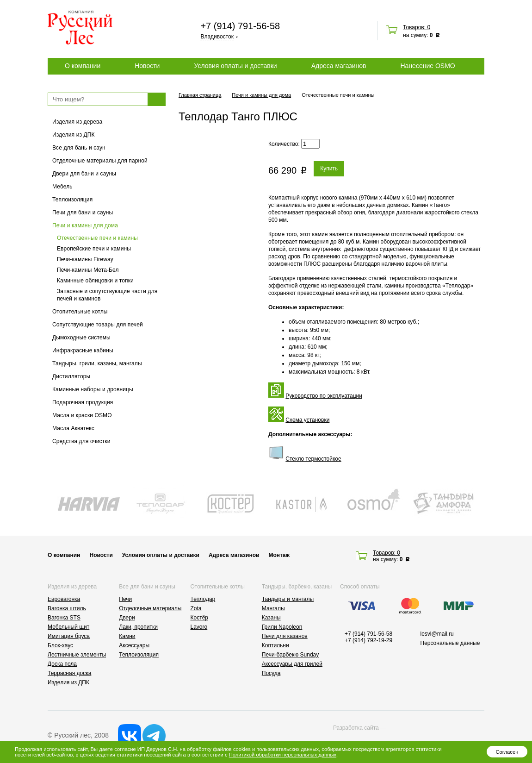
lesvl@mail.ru (437, 634)
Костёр (200, 618)
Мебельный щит (68, 627)
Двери (127, 618)
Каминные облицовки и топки (95, 281)
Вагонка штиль (67, 608)
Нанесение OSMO (427, 66)
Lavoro (199, 627)
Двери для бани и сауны (84, 174)
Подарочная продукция (83, 402)
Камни (127, 636)
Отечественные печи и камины (97, 238)
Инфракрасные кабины (83, 350)
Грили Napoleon (282, 627)
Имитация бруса (69, 636)
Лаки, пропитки (138, 627)
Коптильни (275, 645)
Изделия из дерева (77, 122)
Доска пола (62, 664)
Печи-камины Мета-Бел (88, 270)
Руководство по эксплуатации (324, 396)
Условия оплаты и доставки (235, 66)
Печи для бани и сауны (83, 213)
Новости (147, 66)
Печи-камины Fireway (85, 259)
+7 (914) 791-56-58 (240, 26)
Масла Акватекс (73, 428)
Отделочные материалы (150, 608)
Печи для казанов (285, 636)
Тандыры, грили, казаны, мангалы (97, 363)
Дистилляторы (71, 376)
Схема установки (307, 420)
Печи (125, 599)
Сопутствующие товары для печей (98, 325)
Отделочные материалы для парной (100, 161)
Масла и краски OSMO (82, 415)
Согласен (507, 752)
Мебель (62, 187)
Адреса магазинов (339, 66)
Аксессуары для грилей (292, 664)
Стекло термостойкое (313, 459)
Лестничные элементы (77, 655)
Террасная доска (69, 673)
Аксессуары (134, 645)
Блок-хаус (60, 645)
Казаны (271, 618)
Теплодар (203, 599)
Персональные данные (450, 643)
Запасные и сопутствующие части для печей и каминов (107, 295)
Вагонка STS (64, 618)
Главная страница (200, 95)
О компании (83, 66)
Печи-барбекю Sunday (291, 655)
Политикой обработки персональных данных (283, 755)
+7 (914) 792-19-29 (368, 640)
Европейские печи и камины (94, 249)
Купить (329, 169)
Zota (196, 608)
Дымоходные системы (81, 338)
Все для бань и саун (79, 148)
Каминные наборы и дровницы (93, 389)
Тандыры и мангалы (288, 599)
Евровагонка (64, 599)
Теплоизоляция (72, 200)
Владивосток (217, 37)
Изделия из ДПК (74, 135)
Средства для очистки (81, 441)
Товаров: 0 (417, 27)
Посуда (271, 673)
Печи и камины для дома (85, 225)
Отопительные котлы (80, 312)
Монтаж (279, 555)
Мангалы (273, 608)
